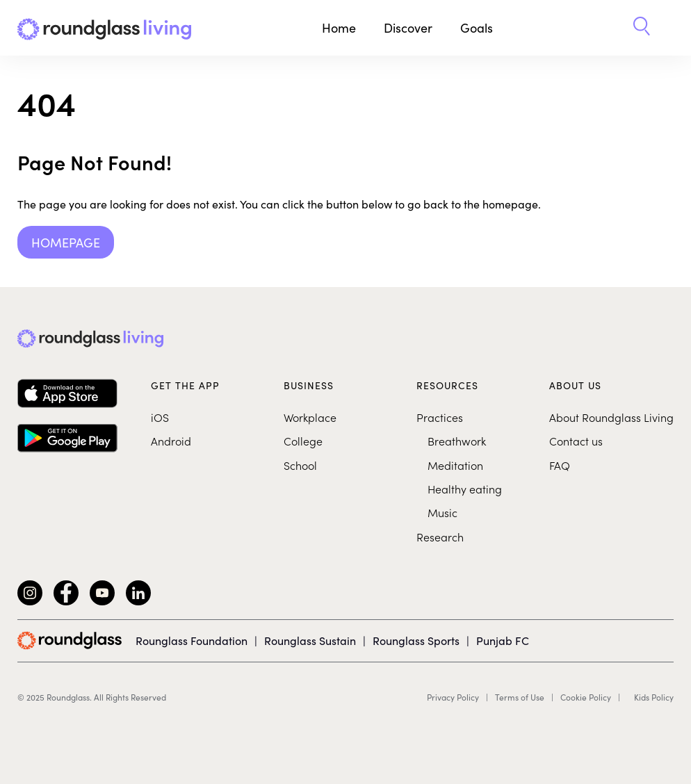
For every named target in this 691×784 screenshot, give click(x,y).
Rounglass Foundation (192, 640)
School (300, 465)
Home (339, 27)
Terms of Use (520, 697)
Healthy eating (465, 489)
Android (171, 441)
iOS (160, 417)
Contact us (576, 441)
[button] (642, 28)
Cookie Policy (586, 697)
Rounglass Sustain (310, 640)
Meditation (455, 465)
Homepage (66, 242)
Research (440, 537)
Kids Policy (654, 697)
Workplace (310, 417)
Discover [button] (408, 27)
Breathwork (457, 441)
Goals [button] (477, 27)
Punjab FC (503, 640)
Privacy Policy (453, 697)
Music (442, 512)
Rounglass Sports (416, 640)
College (303, 441)
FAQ (560, 465)
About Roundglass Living (611, 417)
